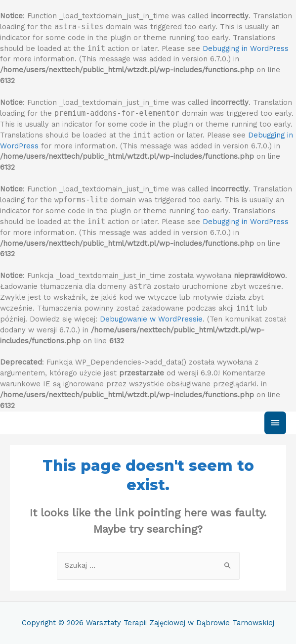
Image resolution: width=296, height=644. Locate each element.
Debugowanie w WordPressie (151, 319)
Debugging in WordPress (246, 48)
